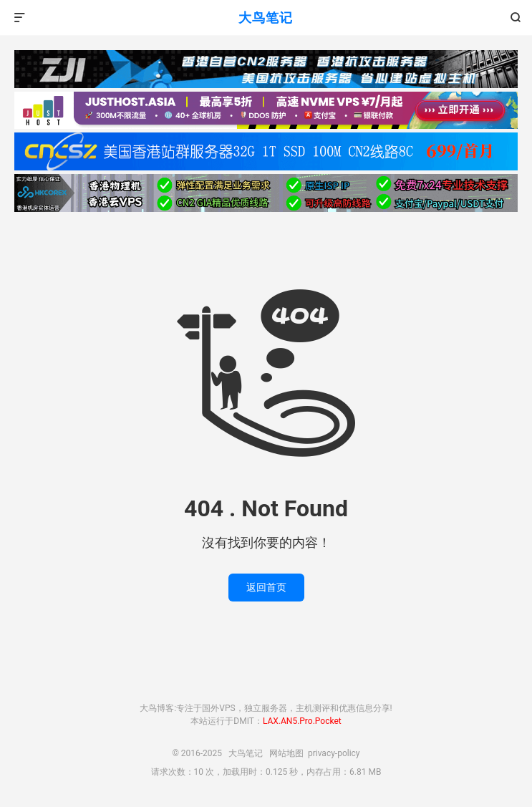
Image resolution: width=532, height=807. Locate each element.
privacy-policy (334, 753)
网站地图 (286, 753)
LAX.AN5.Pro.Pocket (302, 721)
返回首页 (266, 587)
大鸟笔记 (266, 18)
